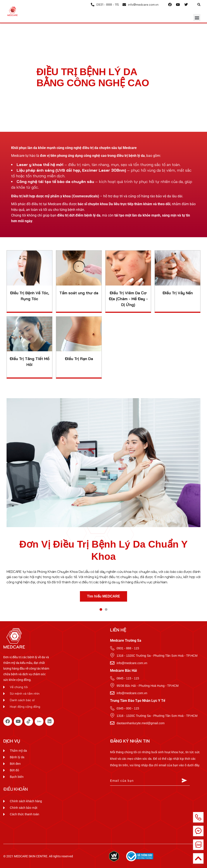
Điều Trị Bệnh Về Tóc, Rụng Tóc (30, 296)
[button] (199, 5)
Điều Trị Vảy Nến (178, 293)
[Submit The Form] (184, 781)
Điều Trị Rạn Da (79, 359)
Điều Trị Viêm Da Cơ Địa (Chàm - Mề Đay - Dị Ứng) (128, 299)
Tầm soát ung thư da (79, 293)
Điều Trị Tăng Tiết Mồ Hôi (30, 362)
